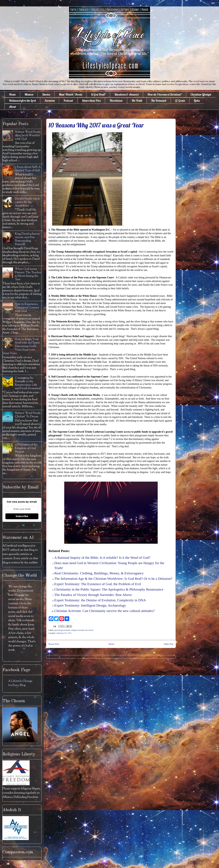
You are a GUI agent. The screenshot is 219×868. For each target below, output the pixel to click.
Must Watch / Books (70, 94)
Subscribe (22, 516)
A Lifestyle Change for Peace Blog (20, 683)
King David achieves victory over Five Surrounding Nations (27, 239)
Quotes (46, 94)
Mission (29, 94)
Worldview (116, 101)
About (12, 107)
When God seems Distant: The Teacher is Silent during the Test (28, 274)
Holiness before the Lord (22, 101)
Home (12, 94)
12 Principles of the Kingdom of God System (26, 448)
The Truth (137, 101)
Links (197, 101)
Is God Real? (98, 94)
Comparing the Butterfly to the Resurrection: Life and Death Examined (28, 383)
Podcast (68, 101)
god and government (62, 630)
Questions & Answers (127, 94)
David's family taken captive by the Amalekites (27, 202)
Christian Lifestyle (201, 94)
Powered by (22, 525)
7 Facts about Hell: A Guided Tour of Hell (28, 169)
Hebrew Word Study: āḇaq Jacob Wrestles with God (28, 136)
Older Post (169, 644)
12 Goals (180, 101)
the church (89, 630)
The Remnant (159, 101)
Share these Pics (91, 101)
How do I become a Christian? (165, 94)
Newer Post (54, 644)
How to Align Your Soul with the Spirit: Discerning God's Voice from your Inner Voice (21, 346)
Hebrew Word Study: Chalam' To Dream (28, 415)
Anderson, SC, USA (64, 633)
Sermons (50, 101)
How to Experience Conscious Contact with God (27, 308)
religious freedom (78, 630)
